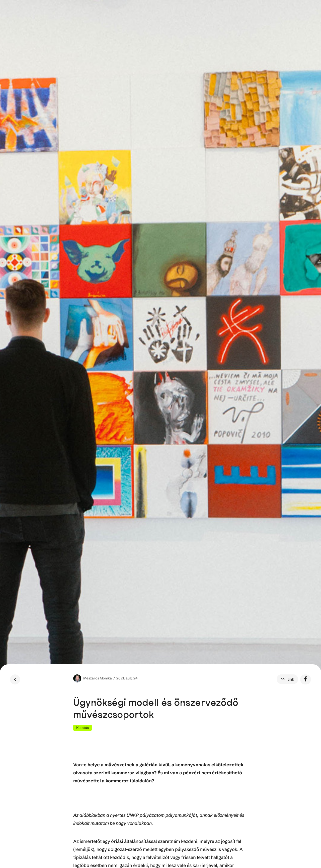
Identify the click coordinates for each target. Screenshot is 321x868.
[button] (287, 679)
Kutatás (83, 728)
